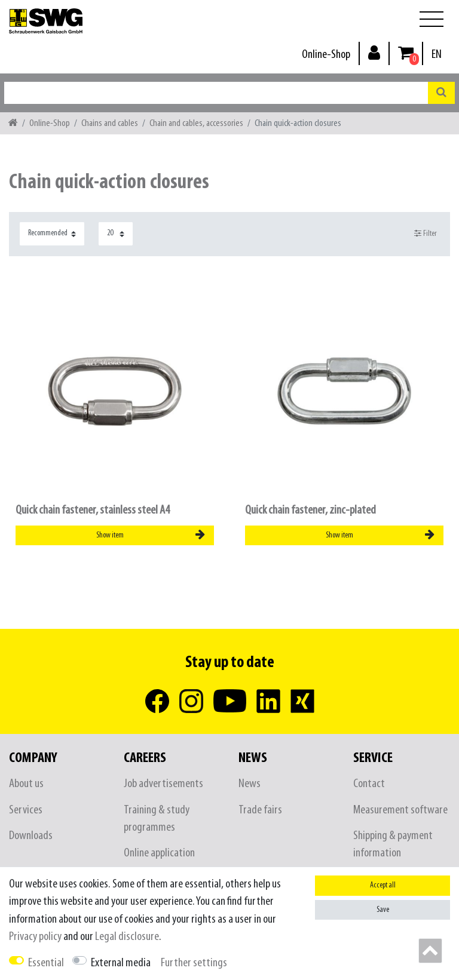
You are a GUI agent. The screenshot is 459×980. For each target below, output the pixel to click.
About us (26, 784)
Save (383, 910)
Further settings (194, 963)
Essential (46, 963)
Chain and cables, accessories (196, 123)
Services (26, 810)
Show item (151, 535)
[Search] (441, 93)
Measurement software (400, 810)
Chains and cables (110, 123)
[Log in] (374, 52)
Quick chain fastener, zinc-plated (310, 510)
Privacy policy (35, 937)
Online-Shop (326, 55)
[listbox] (115, 391)
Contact (369, 784)
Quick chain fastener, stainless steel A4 (93, 510)
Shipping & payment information (393, 844)
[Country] (437, 55)
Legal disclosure (127, 937)
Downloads (31, 836)
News (250, 784)
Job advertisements (163, 784)
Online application (159, 853)
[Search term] (216, 93)
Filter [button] (426, 234)
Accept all (383, 885)
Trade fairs (260, 810)
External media (121, 963)
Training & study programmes (157, 819)
